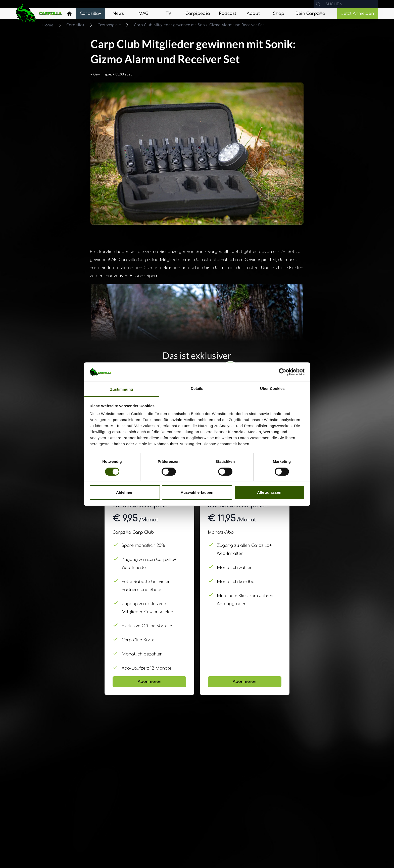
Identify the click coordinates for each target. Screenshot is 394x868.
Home (48, 25)
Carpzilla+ (75, 25)
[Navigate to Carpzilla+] (90, 14)
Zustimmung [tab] (122, 389)
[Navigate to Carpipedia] (198, 14)
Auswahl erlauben (197, 492)
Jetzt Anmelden (358, 14)
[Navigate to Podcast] (228, 14)
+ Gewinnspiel (101, 74)
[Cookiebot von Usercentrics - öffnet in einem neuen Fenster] (283, 372)
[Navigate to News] (118, 14)
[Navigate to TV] (168, 14)
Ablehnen (125, 492)
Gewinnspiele (109, 25)
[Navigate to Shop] (278, 14)
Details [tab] (197, 388)
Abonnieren (150, 682)
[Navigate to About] (253, 14)
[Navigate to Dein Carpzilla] (310, 14)
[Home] (69, 14)
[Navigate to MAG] (143, 14)
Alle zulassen (269, 492)
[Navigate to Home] (69, 15)
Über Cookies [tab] (272, 388)
